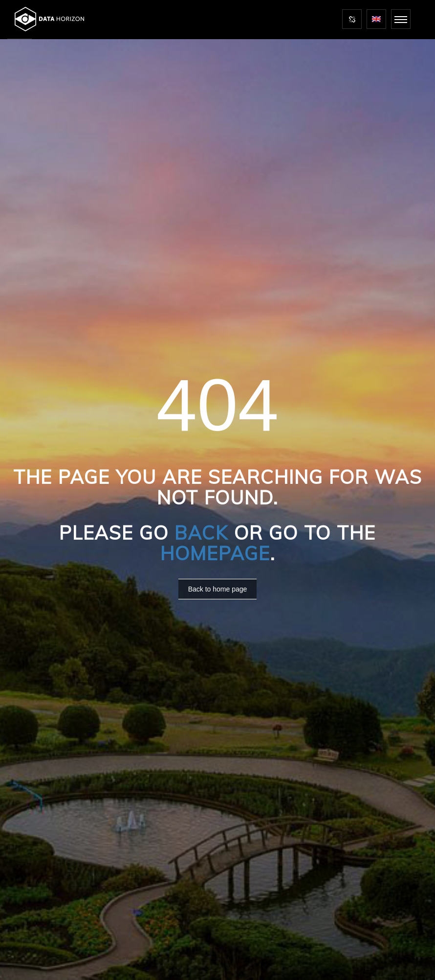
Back (201, 533)
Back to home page (218, 589)
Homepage (215, 553)
